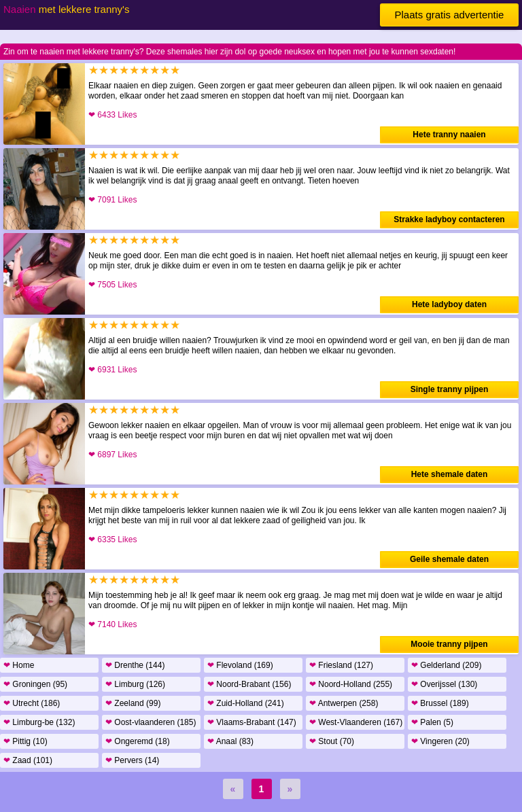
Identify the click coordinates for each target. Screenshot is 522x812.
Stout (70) (332, 741)
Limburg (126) (135, 684)
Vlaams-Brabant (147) (252, 722)
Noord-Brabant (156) (249, 684)
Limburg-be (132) (39, 722)
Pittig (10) (25, 741)
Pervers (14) (132, 760)
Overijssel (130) (444, 684)
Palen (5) (432, 722)
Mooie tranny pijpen (449, 644)
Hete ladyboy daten (449, 304)
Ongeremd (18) (138, 741)
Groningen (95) (35, 684)
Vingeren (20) (440, 741)
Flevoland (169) (240, 665)
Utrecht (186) (32, 703)
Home (19, 665)
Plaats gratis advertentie (450, 15)
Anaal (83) (230, 741)
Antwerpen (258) (344, 703)
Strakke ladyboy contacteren (449, 219)
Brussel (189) (440, 703)
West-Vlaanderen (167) (356, 722)
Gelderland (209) (446, 665)
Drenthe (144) (135, 665)
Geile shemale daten (449, 559)
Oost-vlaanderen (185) (151, 722)
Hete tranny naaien (449, 135)
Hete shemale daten (450, 474)
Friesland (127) (341, 665)
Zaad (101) (28, 760)
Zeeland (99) (133, 703)
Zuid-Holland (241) (246, 703)
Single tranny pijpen (450, 389)
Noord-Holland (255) (351, 684)
